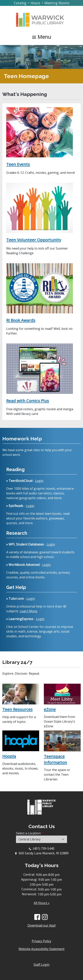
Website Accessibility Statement (41, 949)
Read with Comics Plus (28, 401)
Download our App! (41, 925)
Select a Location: (29, 833)
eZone (50, 709)
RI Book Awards (21, 320)
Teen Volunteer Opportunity (34, 240)
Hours (35, 3)
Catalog (20, 3)
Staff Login (41, 965)
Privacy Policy (41, 941)
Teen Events (18, 164)
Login (39, 481)
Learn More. (29, 611)
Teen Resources (17, 709)
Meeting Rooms (57, 3)
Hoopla (9, 756)
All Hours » (42, 903)
